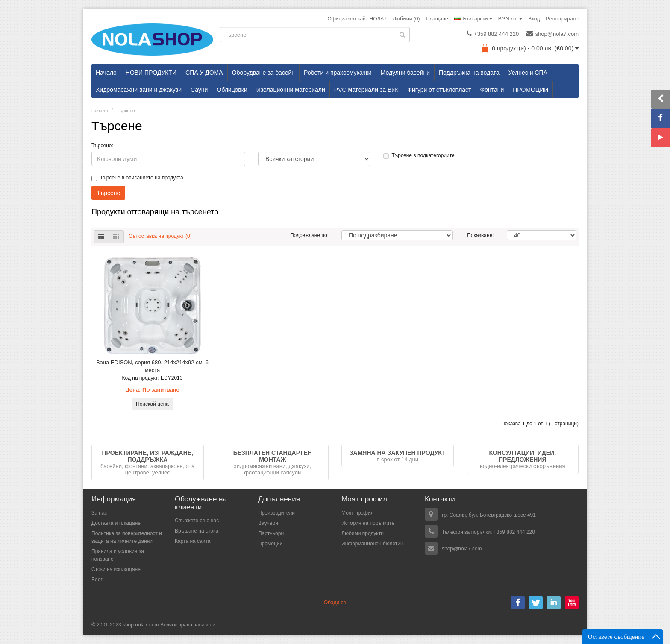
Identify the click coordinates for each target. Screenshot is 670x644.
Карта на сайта (193, 541)
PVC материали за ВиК (366, 90)
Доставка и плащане (116, 523)
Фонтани (492, 90)
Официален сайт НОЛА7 (357, 19)
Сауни (199, 90)
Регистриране (562, 19)
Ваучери (268, 523)
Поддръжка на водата (469, 73)
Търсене (126, 111)
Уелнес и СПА (528, 73)
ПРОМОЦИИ (530, 90)
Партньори (271, 533)
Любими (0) (406, 19)
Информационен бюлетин (372, 544)
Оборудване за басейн (263, 73)
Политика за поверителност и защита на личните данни (127, 537)
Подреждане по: (309, 235)
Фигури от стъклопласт (439, 90)
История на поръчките (368, 523)
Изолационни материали (291, 90)
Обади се (335, 603)
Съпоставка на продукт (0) (160, 236)
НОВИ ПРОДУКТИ (151, 73)
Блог (97, 580)
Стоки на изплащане (116, 569)
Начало (106, 73)
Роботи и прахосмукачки (338, 73)
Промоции (270, 544)
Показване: (480, 235)
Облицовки (232, 90)
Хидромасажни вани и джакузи (139, 90)
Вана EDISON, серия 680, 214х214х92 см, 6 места (152, 366)
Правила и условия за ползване (118, 555)
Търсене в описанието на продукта (137, 178)
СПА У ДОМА (204, 73)
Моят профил (358, 513)
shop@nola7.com (552, 34)
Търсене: (102, 146)
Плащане (437, 19)
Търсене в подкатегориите (419, 156)
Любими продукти (363, 533)
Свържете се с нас (197, 521)
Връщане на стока (197, 531)
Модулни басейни (405, 73)
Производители (276, 513)
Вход (534, 19)
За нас (99, 513)
